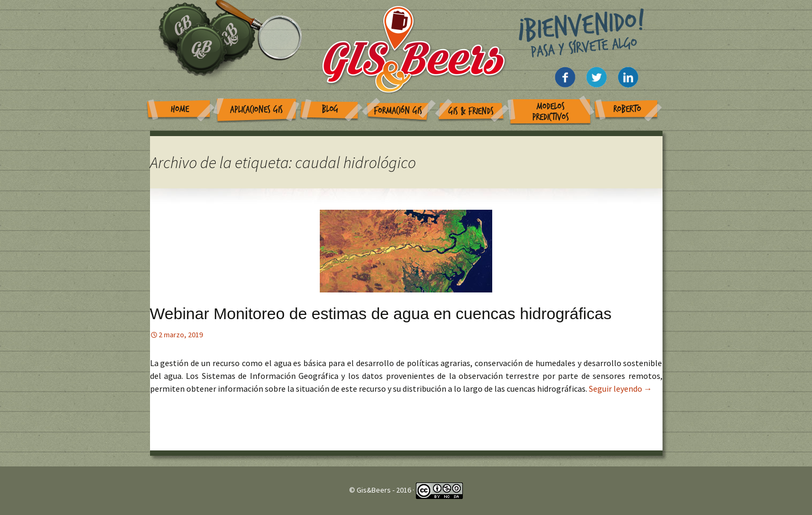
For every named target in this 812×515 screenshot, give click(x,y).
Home (180, 109)
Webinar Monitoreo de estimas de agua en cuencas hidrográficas (381, 314)
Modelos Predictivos (551, 112)
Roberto (627, 109)
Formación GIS (398, 111)
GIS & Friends (471, 111)
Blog (330, 109)
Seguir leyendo (621, 389)
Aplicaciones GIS (257, 110)
